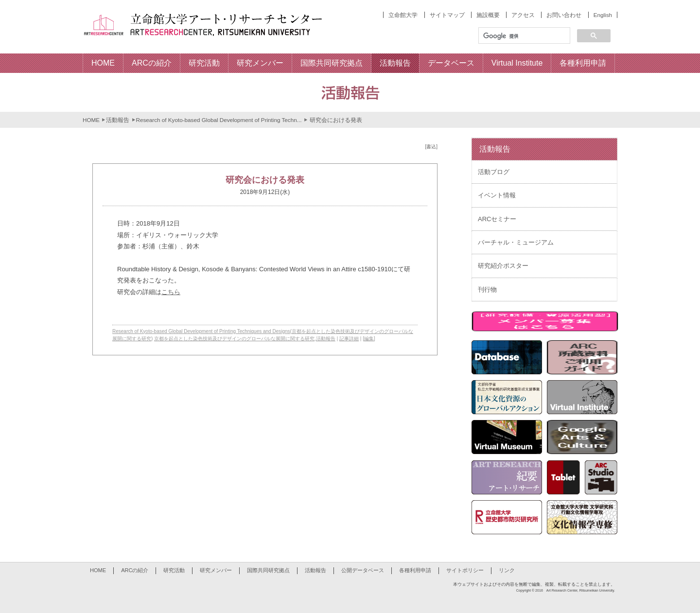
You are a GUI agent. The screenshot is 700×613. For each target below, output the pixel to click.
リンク (507, 570)
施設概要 (488, 15)
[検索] (523, 36)
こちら (171, 292)
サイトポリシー (465, 570)
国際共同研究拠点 (268, 570)
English (603, 15)
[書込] (431, 147)
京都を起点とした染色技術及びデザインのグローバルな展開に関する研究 (234, 339)
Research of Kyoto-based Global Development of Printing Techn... (219, 120)
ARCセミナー (497, 219)
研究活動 (174, 570)
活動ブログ (494, 172)
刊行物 (487, 289)
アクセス (523, 15)
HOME (91, 120)
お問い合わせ (564, 15)
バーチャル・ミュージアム (516, 242)
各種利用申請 (415, 570)
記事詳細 (349, 339)
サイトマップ (447, 15)
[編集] (369, 339)
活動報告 (118, 120)
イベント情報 (497, 195)
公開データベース (363, 570)
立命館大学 (403, 15)
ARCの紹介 (135, 570)
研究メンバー (216, 570)
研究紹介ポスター (503, 266)
